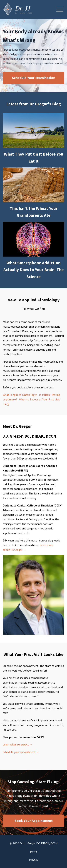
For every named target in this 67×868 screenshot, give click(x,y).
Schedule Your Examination (34, 78)
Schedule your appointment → (21, 752)
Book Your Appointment (33, 821)
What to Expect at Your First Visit (40, 399)
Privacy (33, 860)
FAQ (6, 404)
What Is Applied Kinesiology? (20, 395)
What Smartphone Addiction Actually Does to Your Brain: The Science (33, 270)
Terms (34, 851)
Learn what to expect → (18, 744)
